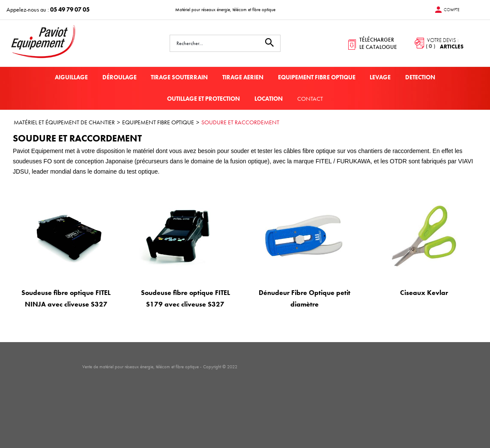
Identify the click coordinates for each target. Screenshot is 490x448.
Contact (310, 99)
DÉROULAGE (120, 77)
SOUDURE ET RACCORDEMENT (240, 122)
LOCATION (269, 99)
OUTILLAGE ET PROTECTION (203, 99)
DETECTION (420, 77)
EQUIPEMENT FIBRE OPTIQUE (317, 77)
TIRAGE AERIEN (243, 77)
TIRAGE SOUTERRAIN (179, 77)
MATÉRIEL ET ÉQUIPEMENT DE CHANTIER (64, 122)
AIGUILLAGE (71, 77)
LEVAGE (380, 77)
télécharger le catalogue (378, 43)
